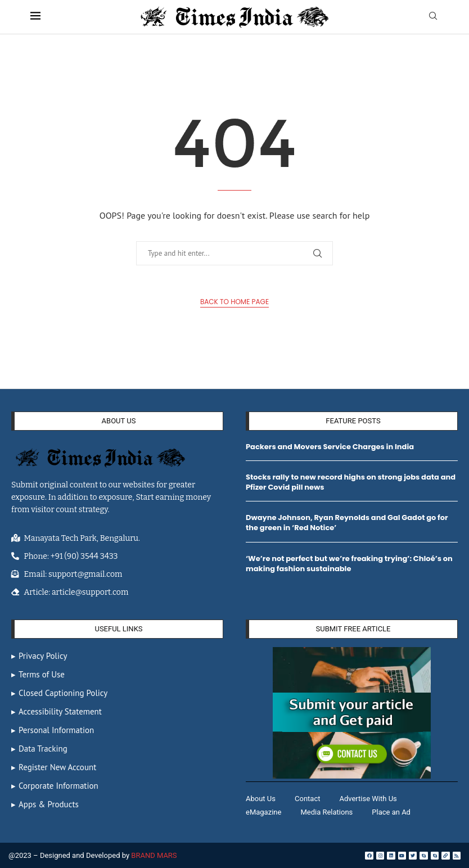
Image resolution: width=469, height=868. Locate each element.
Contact (307, 799)
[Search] (433, 17)
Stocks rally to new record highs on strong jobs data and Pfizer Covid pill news (351, 482)
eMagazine (263, 812)
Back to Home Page (234, 302)
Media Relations (326, 812)
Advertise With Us (368, 799)
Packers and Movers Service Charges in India (330, 447)
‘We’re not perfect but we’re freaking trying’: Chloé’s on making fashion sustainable (349, 564)
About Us (261, 799)
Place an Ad (391, 812)
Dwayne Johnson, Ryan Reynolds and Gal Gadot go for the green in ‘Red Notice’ (347, 523)
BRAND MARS (154, 855)
